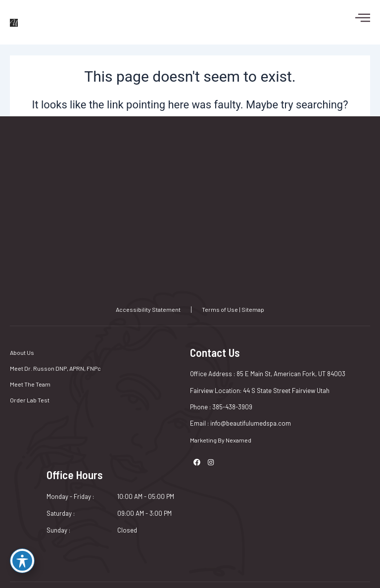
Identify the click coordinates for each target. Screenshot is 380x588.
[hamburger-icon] (358, 17)
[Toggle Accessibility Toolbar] (22, 561)
